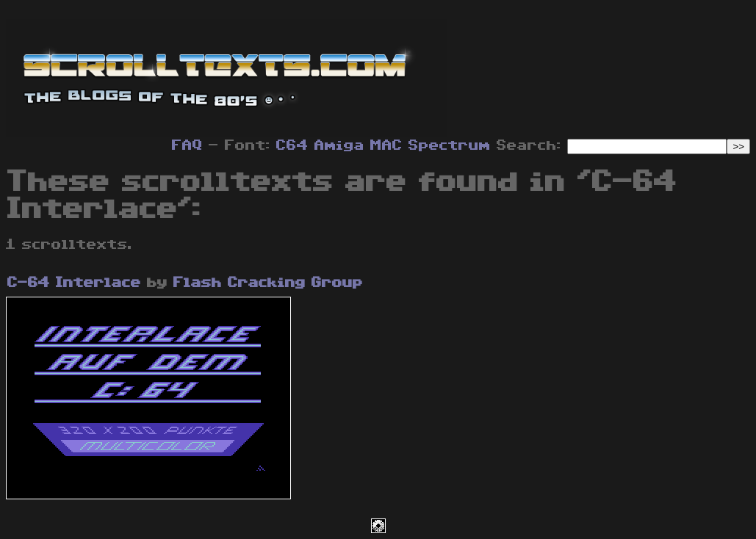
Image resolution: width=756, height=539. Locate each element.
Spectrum (450, 145)
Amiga (339, 145)
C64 (292, 145)
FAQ (187, 145)
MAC (386, 145)
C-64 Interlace (74, 283)
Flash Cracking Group (268, 283)
